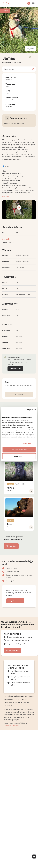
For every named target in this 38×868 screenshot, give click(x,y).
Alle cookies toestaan (19, 450)
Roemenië (10, 491)
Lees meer (6, 197)
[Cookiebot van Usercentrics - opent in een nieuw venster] (27, 410)
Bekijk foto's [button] (31, 49)
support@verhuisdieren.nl (11, 726)
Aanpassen (19, 456)
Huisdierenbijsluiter (15, 369)
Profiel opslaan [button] (19, 69)
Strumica (9, 527)
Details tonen (27, 443)
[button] (29, 4)
